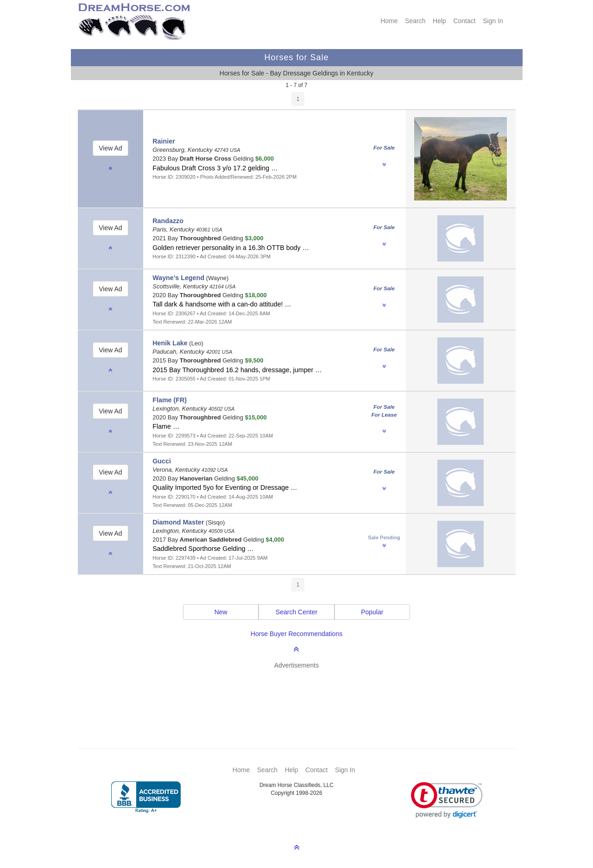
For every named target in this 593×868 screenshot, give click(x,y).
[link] (447, 800)
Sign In (493, 21)
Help (439, 21)
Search (415, 21)
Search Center (296, 612)
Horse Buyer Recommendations (296, 634)
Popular (372, 612)
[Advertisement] (301, 695)
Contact (464, 21)
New (221, 612)
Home (389, 21)
